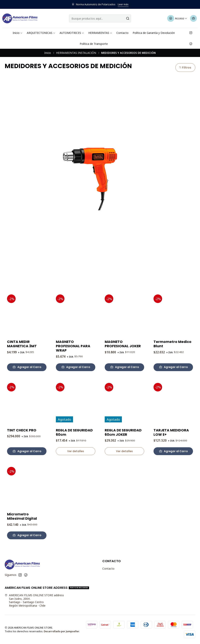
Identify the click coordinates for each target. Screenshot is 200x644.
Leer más (123, 4)
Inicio (18, 33)
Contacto (122, 33)
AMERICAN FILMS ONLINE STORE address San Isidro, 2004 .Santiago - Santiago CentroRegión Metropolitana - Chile (34, 600)
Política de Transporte (94, 44)
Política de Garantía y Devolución (154, 33)
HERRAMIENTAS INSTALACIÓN (76, 53)
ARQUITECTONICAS (41, 33)
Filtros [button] (185, 68)
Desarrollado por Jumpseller (62, 631)
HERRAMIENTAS (100, 33)
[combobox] (100, 18)
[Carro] (193, 18)
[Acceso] (177, 18)
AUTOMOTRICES (72, 33)
